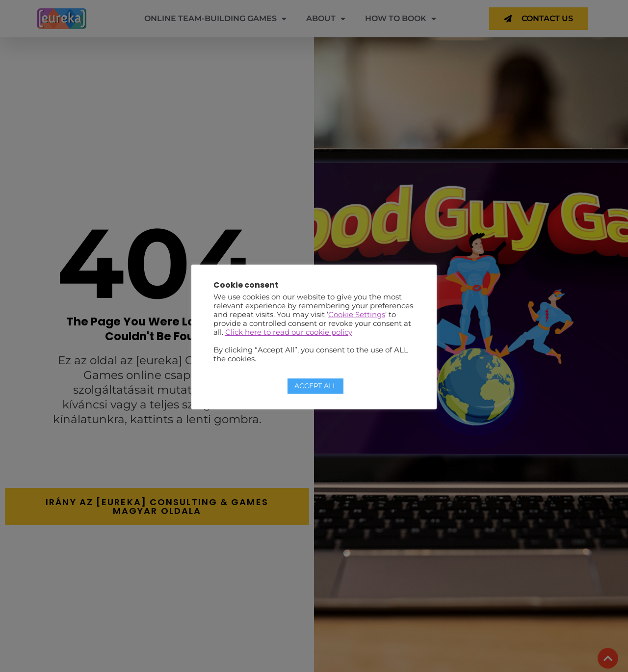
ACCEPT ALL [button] (315, 386)
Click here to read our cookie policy (289, 332)
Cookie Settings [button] (357, 315)
